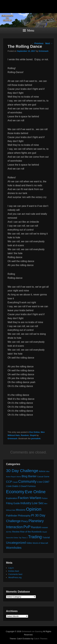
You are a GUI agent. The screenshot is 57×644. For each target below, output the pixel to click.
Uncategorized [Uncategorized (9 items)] (16, 543)
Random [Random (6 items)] (36, 527)
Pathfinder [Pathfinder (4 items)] (12, 516)
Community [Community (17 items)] (27, 481)
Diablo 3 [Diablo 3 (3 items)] (16, 486)
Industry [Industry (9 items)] (26, 503)
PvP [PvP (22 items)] (27, 527)
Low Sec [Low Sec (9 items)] (38, 503)
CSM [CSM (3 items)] (40, 482)
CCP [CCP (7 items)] (9, 482)
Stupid (33, 435)
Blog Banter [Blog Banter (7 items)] (29, 476)
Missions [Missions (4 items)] (21, 510)
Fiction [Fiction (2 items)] (45, 498)
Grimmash (43, 51)
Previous (37, 43)
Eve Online (35, 432)
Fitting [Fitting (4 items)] (9, 503)
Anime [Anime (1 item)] (19, 477)
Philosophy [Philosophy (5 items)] (24, 516)
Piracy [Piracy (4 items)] (25, 521)
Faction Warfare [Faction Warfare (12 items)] (29, 498)
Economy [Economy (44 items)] (15, 492)
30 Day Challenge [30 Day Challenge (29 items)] (22, 471)
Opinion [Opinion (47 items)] (34, 509)
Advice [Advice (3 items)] (42, 471)
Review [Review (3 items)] (16, 532)
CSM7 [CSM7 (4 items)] (46, 482)
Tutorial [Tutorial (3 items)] (46, 537)
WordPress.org (15, 577)
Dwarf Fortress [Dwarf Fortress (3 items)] (28, 486)
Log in (11, 568)
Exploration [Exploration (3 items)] (12, 498)
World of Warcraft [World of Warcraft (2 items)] (40, 543)
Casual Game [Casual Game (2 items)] (43, 477)
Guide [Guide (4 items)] (16, 503)
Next (49, 43)
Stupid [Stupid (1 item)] (45, 532)
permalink (36, 438)
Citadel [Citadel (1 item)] (15, 482)
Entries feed (14, 571)
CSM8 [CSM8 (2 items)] (9, 486)
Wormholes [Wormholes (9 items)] (14, 548)
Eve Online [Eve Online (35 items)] (35, 492)
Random (25, 435)
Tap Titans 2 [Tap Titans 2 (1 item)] (23, 538)
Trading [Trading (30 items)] (35, 537)
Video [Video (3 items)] (29, 543)
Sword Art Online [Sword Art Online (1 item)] (12, 538)
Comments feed (15, 574)
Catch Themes (41, 639)
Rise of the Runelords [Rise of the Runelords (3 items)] (31, 532)
